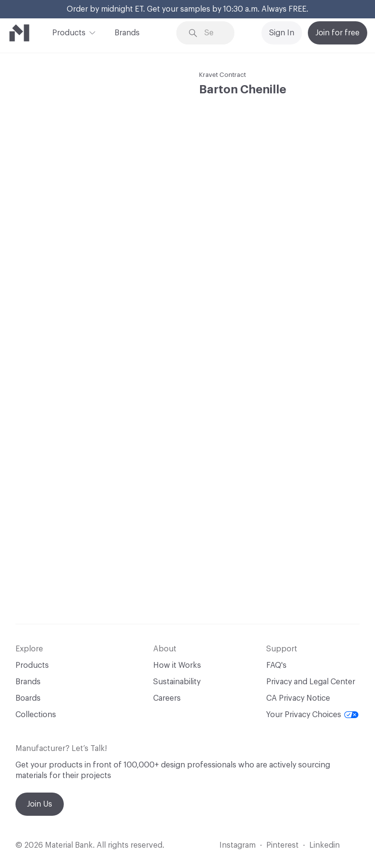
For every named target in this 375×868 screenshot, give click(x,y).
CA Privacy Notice (298, 698)
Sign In (282, 33)
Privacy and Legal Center (311, 682)
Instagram (238, 845)
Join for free (338, 33)
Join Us (40, 804)
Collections (36, 715)
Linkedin (325, 845)
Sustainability (177, 682)
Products (69, 32)
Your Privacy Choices (312, 715)
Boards (28, 698)
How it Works (177, 665)
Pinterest (282, 845)
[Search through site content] (212, 33)
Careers (167, 698)
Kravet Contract (223, 75)
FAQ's (276, 665)
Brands (127, 33)
